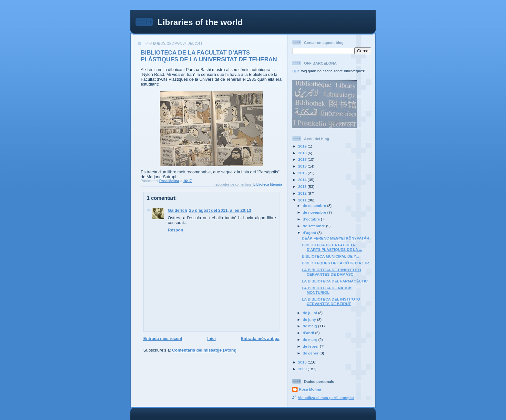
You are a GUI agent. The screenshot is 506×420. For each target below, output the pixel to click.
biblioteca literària (268, 184)
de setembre (314, 226)
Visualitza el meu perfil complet (326, 398)
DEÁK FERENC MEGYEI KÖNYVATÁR (335, 238)
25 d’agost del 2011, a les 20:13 (220, 210)
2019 (303, 146)
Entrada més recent (163, 338)
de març (310, 339)
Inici (211, 338)
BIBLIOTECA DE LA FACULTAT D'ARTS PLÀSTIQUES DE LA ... (332, 247)
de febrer (311, 346)
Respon (176, 230)
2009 (303, 369)
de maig (310, 326)
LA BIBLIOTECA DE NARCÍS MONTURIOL (327, 290)
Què (296, 71)
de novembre (315, 212)
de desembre (315, 205)
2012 (303, 193)
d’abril (309, 333)
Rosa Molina (310, 389)
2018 (303, 153)
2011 (303, 200)
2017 (303, 159)
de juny (310, 319)
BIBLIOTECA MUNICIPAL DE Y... (330, 256)
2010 (303, 362)
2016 (303, 166)
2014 (303, 180)
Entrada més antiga (260, 338)
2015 (303, 173)
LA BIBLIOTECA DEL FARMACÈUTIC (335, 281)
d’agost (310, 233)
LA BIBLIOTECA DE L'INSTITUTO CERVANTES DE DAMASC (331, 272)
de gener (311, 353)
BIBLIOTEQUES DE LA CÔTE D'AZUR (335, 263)
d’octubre (312, 219)
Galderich (177, 210)
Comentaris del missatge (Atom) (204, 350)
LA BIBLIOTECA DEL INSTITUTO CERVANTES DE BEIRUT (331, 301)
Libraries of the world (200, 22)
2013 (303, 186)
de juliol (310, 313)
